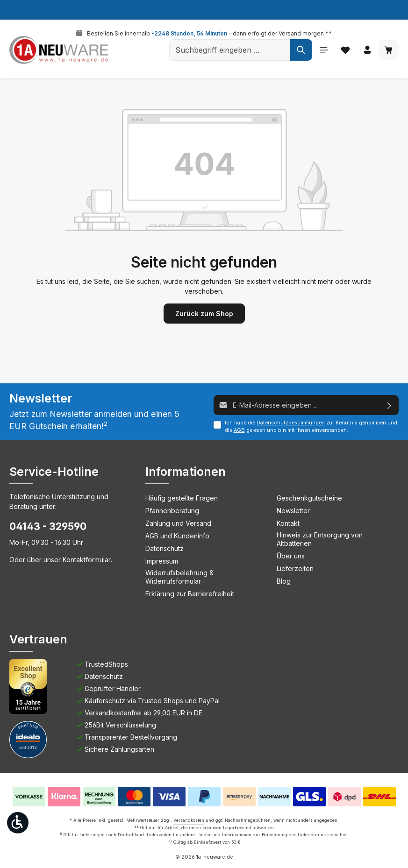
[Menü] (323, 50)
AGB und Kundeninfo (177, 536)
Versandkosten (189, 820)
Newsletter (293, 511)
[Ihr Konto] (367, 50)
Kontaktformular (87, 560)
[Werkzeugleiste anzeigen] (18, 823)
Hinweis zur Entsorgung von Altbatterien (320, 539)
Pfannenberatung (172, 511)
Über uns (291, 556)
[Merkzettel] (345, 50)
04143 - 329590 (48, 526)
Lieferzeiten (295, 568)
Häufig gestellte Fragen (182, 498)
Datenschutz (165, 548)
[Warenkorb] (389, 50)
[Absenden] (390, 405)
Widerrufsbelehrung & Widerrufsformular (179, 577)
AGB (239, 430)
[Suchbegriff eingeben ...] (229, 50)
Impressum (162, 561)
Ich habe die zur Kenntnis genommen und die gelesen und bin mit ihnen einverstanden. (311, 427)
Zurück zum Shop (204, 314)
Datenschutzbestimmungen (291, 423)
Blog (284, 581)
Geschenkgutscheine (309, 498)
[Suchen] (300, 50)
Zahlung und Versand (178, 523)
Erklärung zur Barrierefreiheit (190, 594)
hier (344, 835)
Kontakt (288, 523)
